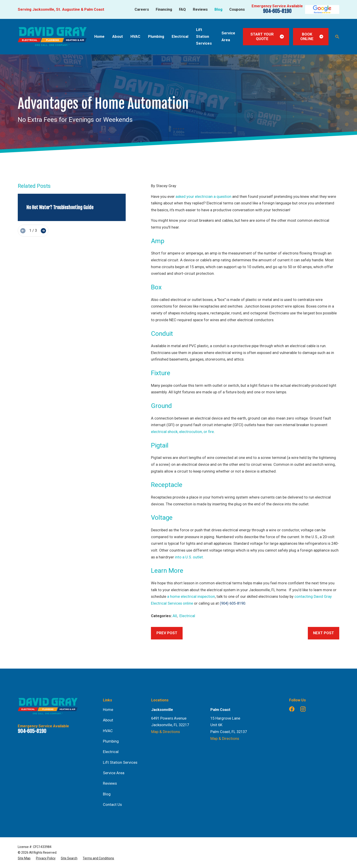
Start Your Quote (267, 37)
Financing (164, 9)
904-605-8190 (277, 11)
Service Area (114, 773)
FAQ (182, 9)
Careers (142, 9)
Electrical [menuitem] (180, 37)
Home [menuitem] (99, 37)
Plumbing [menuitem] (156, 37)
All (175, 616)
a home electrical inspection (191, 597)
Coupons (237, 9)
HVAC (108, 731)
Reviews (200, 9)
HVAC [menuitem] (135, 37)
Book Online (312, 37)
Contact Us (112, 805)
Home (108, 710)
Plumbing (111, 741)
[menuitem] (24, 858)
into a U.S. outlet (189, 557)
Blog (218, 9)
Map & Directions (166, 732)
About (108, 720)
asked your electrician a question (203, 197)
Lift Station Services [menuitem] (204, 36)
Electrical (187, 616)
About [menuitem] (118, 37)
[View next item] (43, 231)
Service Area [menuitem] (228, 37)
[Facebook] (292, 709)
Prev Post (167, 633)
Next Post (324, 633)
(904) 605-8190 (232, 603)
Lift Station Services (120, 762)
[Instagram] (303, 709)
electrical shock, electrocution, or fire (182, 432)
